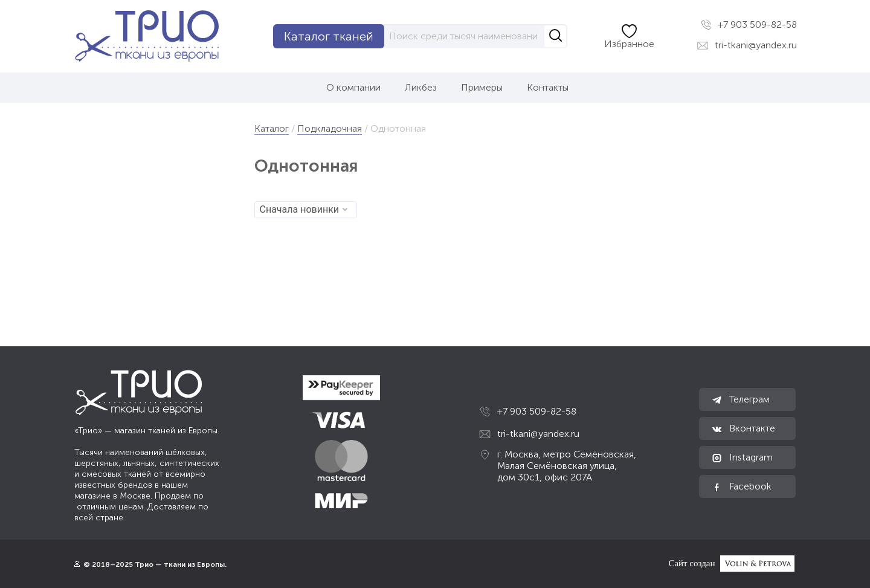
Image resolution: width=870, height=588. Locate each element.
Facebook (741, 486)
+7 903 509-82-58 (749, 25)
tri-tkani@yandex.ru (747, 45)
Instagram (742, 457)
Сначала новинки (304, 209)
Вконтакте (743, 428)
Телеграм (740, 399)
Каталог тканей (329, 36)
